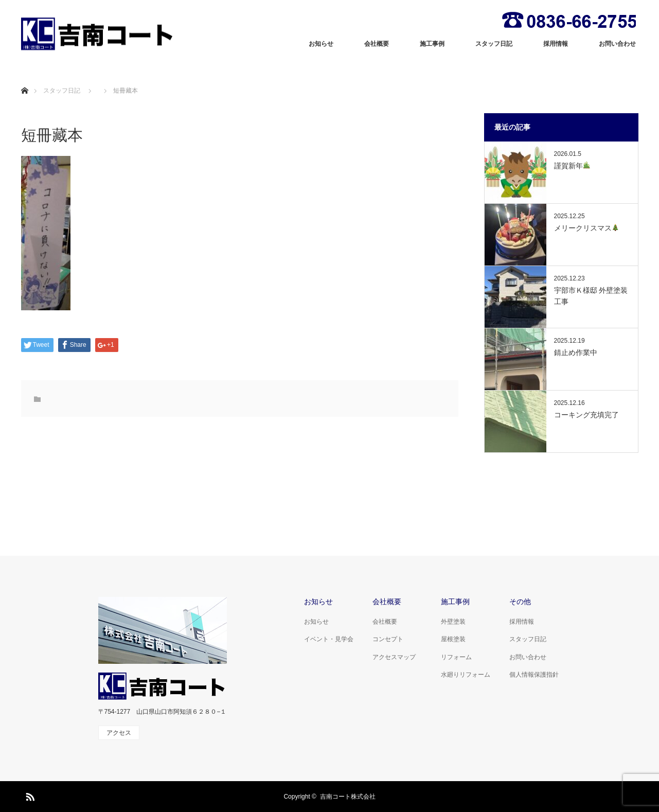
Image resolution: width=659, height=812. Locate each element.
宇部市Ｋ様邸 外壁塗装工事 (591, 296)
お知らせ (321, 44)
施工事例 (432, 44)
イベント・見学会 (329, 639)
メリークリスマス (587, 228)
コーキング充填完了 (586, 415)
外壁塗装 (453, 622)
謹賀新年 (572, 166)
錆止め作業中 (576, 352)
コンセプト (388, 639)
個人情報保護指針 (534, 675)
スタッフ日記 (494, 44)
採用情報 (556, 44)
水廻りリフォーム (466, 675)
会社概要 (377, 44)
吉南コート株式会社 (348, 797)
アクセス (119, 733)
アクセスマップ (394, 657)
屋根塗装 (453, 639)
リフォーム (456, 657)
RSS (29, 795)
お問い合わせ (617, 44)
